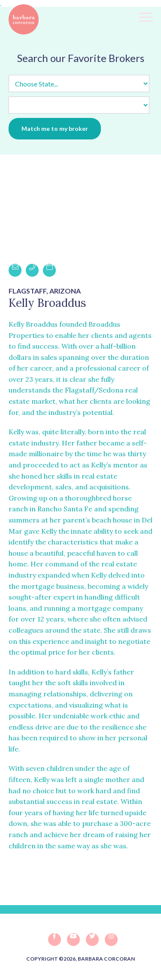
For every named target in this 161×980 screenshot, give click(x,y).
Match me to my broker (55, 128)
